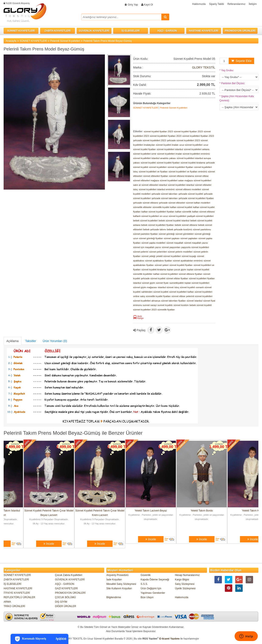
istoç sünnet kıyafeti (185, 287)
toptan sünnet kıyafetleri (197, 283)
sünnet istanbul (194, 301)
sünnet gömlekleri (185, 234)
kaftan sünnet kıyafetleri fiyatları (158, 212)
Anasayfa (11, 41)
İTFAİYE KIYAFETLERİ (17, 593)
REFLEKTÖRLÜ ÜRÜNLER (19, 597)
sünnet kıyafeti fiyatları (168, 163)
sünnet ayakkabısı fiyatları (158, 261)
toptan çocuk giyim (177, 270)
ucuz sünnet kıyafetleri (191, 145)
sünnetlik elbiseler (142, 207)
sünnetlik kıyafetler (143, 274)
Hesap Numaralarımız (187, 575)
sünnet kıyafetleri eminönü (196, 154)
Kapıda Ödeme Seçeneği (155, 580)
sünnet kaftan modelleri (198, 203)
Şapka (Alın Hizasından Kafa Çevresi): (237, 98)
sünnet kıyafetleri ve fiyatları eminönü (188, 172)
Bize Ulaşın (147, 597)
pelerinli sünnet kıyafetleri (199, 296)
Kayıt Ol (149, 5)
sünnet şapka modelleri (153, 243)
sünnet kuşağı (189, 256)
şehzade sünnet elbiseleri (172, 203)
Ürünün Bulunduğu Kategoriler (152, 103)
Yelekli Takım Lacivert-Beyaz (182, 511)
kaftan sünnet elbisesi (203, 212)
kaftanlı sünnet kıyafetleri (146, 216)
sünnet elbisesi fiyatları (191, 274)
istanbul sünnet (166, 287)
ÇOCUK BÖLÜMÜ (65, 597)
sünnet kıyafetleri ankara (197, 149)
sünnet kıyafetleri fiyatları (180, 167)
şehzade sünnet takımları (164, 194)
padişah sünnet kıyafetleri (200, 216)
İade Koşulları (114, 580)
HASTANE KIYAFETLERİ (204, 31)
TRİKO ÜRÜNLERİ (14, 606)
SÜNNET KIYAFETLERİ (21, 31)
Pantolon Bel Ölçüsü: (232, 83)
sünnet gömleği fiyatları (151, 238)
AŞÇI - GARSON (167, 31)
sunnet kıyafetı (165, 305)
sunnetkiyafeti (177, 283)
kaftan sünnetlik (183, 212)
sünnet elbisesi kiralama (181, 176)
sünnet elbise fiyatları (177, 278)
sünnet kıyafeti (148, 163)
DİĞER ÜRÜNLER (65, 606)
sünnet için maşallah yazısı (147, 247)
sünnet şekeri (162, 265)
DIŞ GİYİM (61, 602)
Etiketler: (138, 131)
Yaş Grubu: (227, 70)
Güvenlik (146, 575)
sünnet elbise (202, 176)
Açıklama (13, 341)
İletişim (253, 4)
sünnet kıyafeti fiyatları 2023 (158, 131)
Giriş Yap (133, 5)
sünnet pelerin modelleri (180, 252)
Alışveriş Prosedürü (117, 575)
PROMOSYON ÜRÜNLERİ (240, 31)
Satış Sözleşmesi (185, 584)
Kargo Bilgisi (182, 580)
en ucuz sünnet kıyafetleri (173, 216)
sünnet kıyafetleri (158, 167)
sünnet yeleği (148, 256)
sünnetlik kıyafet (161, 207)
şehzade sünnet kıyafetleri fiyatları (196, 198)
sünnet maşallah (175, 243)
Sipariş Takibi (216, 4)
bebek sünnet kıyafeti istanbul (174, 221)
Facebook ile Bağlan (107, 6)
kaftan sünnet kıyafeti (181, 207)
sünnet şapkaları (189, 238)
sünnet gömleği (167, 234)
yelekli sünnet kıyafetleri (168, 256)
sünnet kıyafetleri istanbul (170, 149)
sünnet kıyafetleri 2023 (145, 310)
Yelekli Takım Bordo (233, 511)
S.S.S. (144, 584)
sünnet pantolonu (202, 229)
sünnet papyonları (171, 247)
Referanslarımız (236, 4)
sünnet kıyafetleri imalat (169, 154)
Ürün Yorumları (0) (55, 341)
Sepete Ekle (241, 61)
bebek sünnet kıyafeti (200, 305)
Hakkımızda (199, 4)
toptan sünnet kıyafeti (198, 270)
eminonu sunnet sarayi (145, 305)
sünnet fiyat (209, 301)
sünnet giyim (149, 283)
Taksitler (31, 341)
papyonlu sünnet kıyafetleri (195, 247)
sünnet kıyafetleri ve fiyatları (153, 172)
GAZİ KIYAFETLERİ (66, 588)
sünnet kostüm (181, 305)
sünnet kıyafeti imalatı (167, 145)
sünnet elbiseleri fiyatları (156, 176)
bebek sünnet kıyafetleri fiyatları (158, 225)
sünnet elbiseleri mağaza (146, 180)
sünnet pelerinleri (158, 252)
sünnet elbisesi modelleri (188, 189)
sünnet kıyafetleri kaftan (182, 292)
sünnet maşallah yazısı (196, 243)
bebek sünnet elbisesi (186, 225)
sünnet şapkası (172, 238)
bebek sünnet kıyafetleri (145, 221)
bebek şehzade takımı (155, 229)
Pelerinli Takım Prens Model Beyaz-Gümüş (108, 41)
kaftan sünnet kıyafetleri (166, 274)
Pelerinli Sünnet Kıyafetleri (65, 41)
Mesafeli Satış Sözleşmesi (121, 584)
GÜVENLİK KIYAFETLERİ (94, 31)
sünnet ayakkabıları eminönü (188, 261)
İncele (29, 544)
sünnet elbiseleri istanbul (154, 185)
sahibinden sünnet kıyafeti (155, 292)
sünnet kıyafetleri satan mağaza (176, 180)
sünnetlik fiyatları (166, 310)
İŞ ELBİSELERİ (130, 31)
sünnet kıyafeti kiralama (193, 163)
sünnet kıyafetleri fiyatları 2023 (166, 136)
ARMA (7, 602)
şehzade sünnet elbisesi (146, 203)
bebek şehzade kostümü (180, 229)
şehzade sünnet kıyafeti (191, 194)
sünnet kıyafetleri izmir (145, 154)
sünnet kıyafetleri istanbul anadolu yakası (154, 158)
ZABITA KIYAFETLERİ (58, 31)
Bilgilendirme (114, 597)
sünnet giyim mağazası (145, 287)
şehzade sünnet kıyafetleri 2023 (150, 140)
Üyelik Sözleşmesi (185, 588)
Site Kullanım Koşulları (119, 588)
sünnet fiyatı (162, 283)
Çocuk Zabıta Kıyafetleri (69, 575)
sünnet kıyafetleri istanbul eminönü (157, 189)
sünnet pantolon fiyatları (146, 234)
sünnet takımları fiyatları (174, 301)
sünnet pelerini (141, 252)
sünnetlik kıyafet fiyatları (158, 296)
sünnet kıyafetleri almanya (147, 301)
